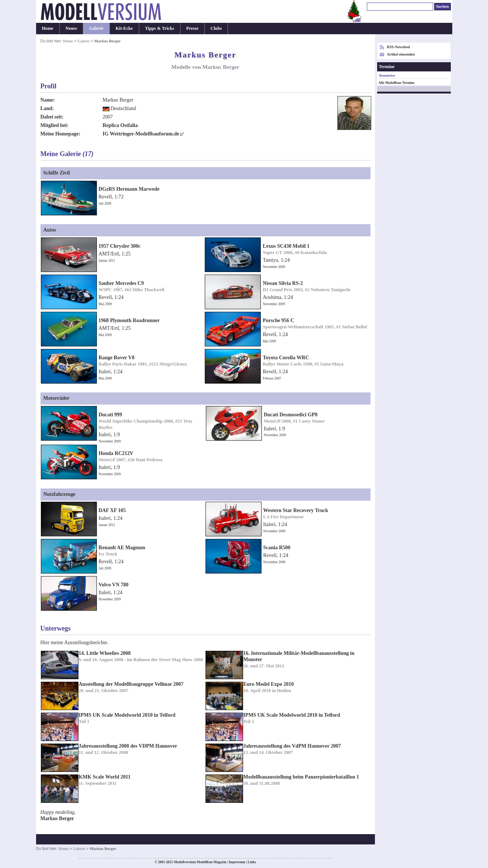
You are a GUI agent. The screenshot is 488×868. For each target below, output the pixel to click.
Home (48, 28)
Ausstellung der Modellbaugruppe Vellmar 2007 (131, 684)
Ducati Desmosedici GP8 (291, 415)
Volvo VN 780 (114, 585)
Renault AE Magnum (122, 548)
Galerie (96, 28)
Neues (71, 28)
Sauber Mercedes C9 (121, 283)
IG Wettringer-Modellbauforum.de (141, 134)
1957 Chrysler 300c (120, 246)
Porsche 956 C (278, 320)
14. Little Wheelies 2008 (105, 653)
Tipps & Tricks (160, 28)
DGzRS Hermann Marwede (129, 189)
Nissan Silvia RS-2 (283, 283)
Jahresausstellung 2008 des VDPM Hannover (128, 746)
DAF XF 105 (112, 510)
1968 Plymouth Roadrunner (129, 320)
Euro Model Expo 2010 (269, 684)
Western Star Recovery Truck (296, 510)
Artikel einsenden (401, 54)
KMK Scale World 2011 (105, 777)
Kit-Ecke (124, 28)
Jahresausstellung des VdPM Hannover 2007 (292, 746)
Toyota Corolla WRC (286, 358)
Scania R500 (277, 548)
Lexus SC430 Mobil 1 (286, 246)
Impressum (237, 862)
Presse (192, 28)
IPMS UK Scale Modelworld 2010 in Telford (127, 715)
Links (252, 862)
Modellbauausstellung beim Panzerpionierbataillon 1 (301, 777)
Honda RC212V (116, 453)
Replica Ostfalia (120, 125)
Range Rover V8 (117, 358)
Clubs (216, 28)
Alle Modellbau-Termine (397, 83)
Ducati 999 (110, 415)
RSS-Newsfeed (399, 47)
